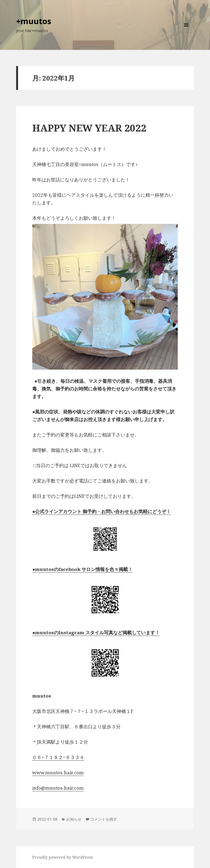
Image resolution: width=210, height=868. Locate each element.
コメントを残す (104, 819)
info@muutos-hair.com (58, 788)
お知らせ (74, 819)
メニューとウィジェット (186, 32)
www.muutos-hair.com (58, 773)
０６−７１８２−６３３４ (58, 757)
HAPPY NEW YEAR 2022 (89, 128)
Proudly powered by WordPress (63, 857)
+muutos (34, 21)
